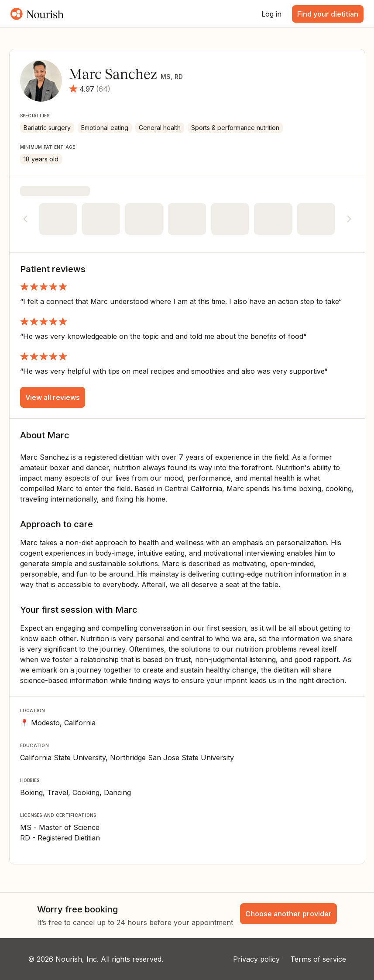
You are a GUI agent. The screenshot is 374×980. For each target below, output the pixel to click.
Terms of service (318, 959)
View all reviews (53, 397)
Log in (271, 14)
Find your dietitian (328, 14)
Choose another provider (288, 914)
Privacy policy (256, 959)
